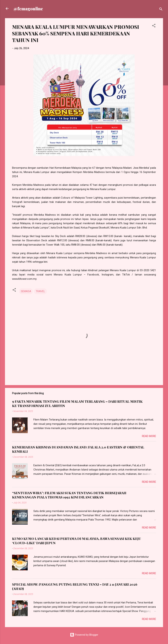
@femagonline (28, 9)
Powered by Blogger (84, 635)
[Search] (161, 10)
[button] (154, 26)
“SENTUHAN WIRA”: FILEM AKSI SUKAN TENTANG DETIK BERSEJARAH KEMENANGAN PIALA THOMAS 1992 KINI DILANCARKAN (69, 495)
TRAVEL (40, 291)
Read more (149, 436)
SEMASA (26, 291)
